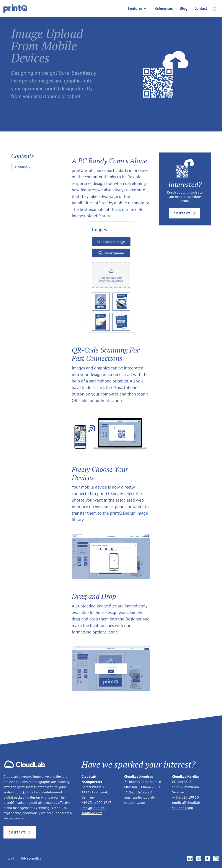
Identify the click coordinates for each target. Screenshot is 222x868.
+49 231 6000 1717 (96, 802)
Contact (201, 8)
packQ (53, 797)
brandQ (9, 802)
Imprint (9, 858)
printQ (19, 792)
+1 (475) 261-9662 (138, 792)
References (164, 8)
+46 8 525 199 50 (185, 797)
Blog (184, 8)
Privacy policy (31, 858)
